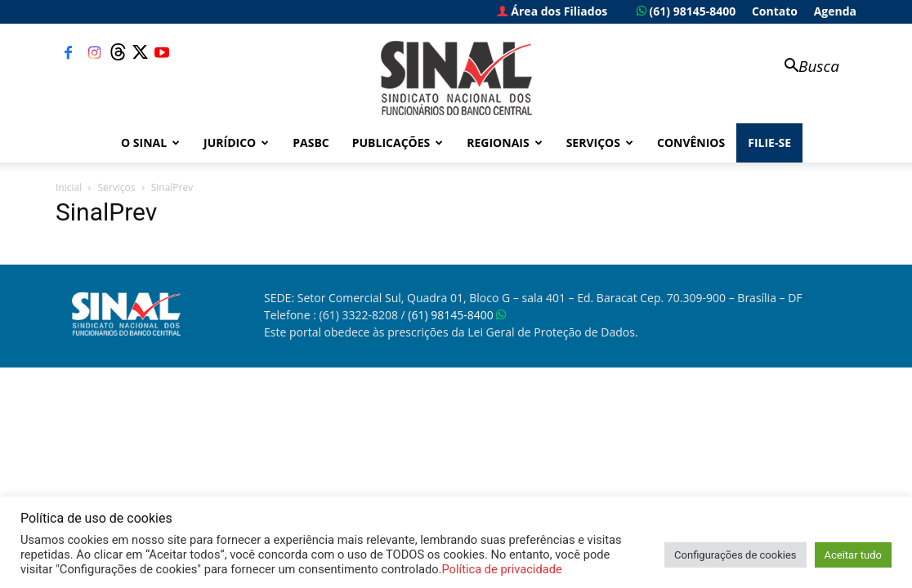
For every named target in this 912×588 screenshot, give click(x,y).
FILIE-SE (769, 143)
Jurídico (236, 143)
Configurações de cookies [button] (735, 555)
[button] (804, 67)
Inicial (69, 187)
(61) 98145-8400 (686, 11)
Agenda (835, 11)
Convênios (691, 143)
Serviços (600, 143)
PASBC (311, 143)
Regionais (504, 143)
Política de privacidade (501, 569)
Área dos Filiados (552, 11)
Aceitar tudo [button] (853, 555)
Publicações (398, 143)
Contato (775, 11)
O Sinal (150, 143)
